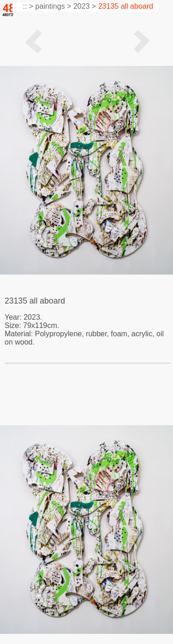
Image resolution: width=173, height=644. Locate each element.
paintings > (54, 6)
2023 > (85, 6)
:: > (27, 6)
